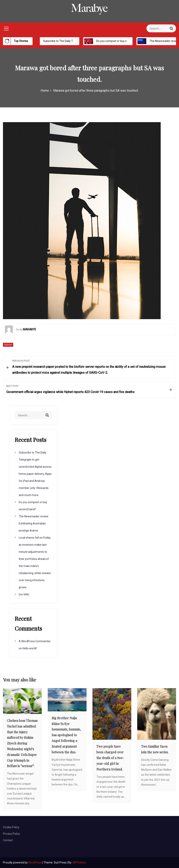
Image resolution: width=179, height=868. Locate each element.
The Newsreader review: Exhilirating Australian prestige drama (34, 523)
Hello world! (30, 648)
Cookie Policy (11, 827)
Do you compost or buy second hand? (116, 41)
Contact (8, 840)
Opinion (8, 345)
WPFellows (79, 862)
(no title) (24, 594)
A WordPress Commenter (35, 641)
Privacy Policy (11, 834)
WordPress (35, 862)
